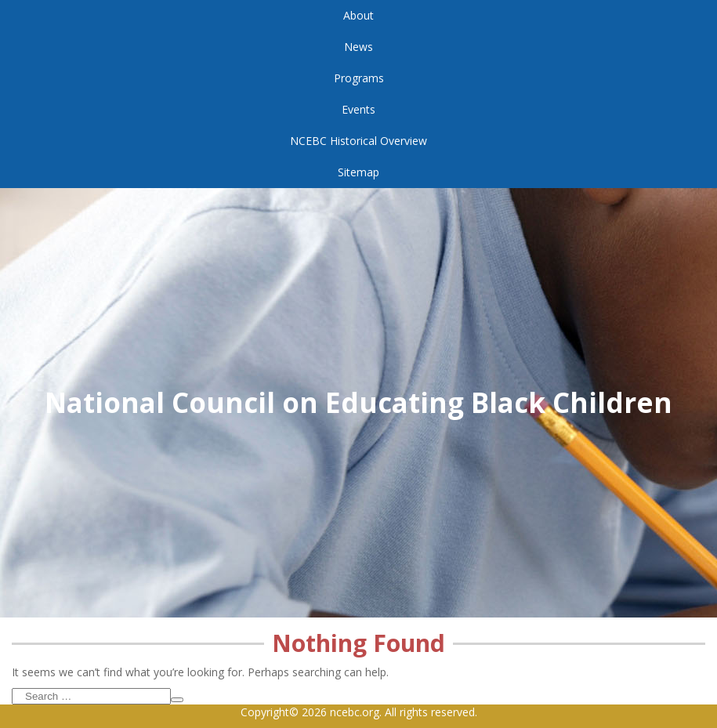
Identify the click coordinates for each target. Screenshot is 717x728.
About (358, 15)
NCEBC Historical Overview (358, 141)
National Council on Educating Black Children (358, 402)
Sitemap (358, 172)
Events (358, 109)
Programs (359, 78)
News (358, 47)
